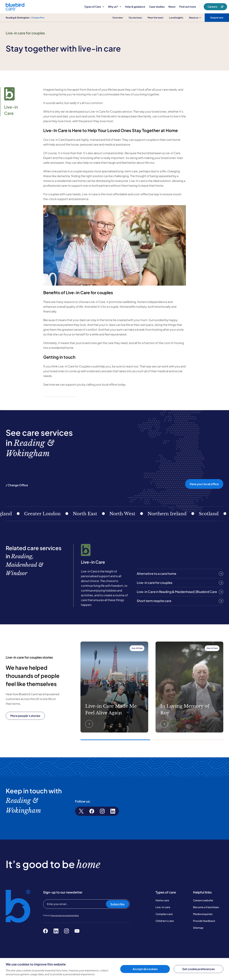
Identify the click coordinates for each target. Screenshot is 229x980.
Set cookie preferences (198, 969)
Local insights (176, 18)
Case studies (157, 7)
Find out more (188, 7)
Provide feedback (204, 920)
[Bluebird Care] (15, 9)
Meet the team (155, 18)
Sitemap (198, 927)
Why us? (115, 7)
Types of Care (94, 7)
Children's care (165, 920)
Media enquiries (203, 913)
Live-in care (163, 906)
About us (195, 18)
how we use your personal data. (65, 915)
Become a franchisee (206, 906)
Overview (118, 18)
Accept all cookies (145, 969)
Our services (135, 18)
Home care (162, 900)
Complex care (164, 913)
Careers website (203, 900)
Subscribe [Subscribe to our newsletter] (117, 903)
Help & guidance (135, 7)
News (172, 7)
